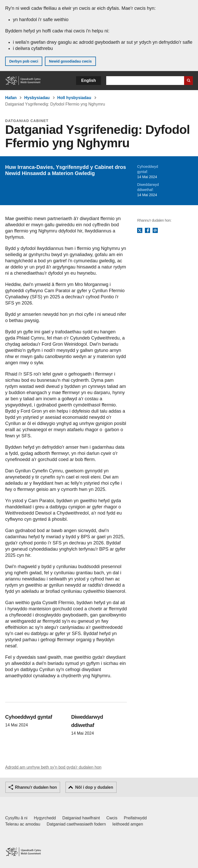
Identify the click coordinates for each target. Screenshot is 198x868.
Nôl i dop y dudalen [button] (94, 787)
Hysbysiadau (37, 98)
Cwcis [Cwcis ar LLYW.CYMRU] (112, 818)
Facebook (147, 231)
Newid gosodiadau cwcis (70, 61)
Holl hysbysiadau (74, 98)
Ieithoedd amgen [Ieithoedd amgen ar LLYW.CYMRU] (128, 824)
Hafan (11, 98)
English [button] (89, 80)
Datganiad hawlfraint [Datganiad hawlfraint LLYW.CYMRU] (81, 818)
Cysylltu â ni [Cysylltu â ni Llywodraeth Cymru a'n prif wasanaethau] (16, 818)
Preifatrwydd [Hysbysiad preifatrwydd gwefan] (135, 818)
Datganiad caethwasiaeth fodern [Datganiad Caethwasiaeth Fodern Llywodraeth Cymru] (76, 824)
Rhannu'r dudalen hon (36, 787)
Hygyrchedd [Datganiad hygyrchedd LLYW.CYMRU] (45, 818)
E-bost (155, 231)
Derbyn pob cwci (24, 61)
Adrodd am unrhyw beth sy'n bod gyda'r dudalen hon (53, 767)
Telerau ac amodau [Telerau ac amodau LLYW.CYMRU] (23, 824)
